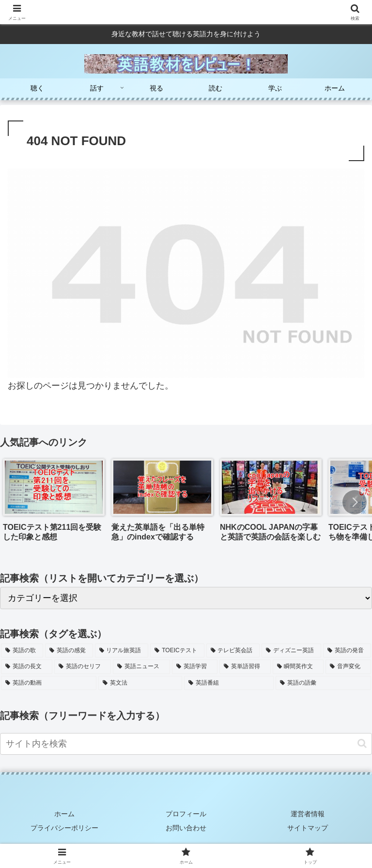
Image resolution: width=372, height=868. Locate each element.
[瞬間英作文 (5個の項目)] (298, 667)
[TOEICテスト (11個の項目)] (177, 651)
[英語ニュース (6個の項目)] (141, 667)
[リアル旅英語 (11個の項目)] (122, 651)
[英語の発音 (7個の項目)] (347, 651)
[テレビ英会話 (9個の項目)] (233, 651)
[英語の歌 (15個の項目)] (22, 651)
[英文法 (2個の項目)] (140, 683)
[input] (186, 744)
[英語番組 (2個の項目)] (229, 683)
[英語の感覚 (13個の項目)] (69, 651)
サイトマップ (308, 828)
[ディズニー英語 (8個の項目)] (291, 651)
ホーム (64, 814)
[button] (355, 502)
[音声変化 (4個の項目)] (348, 667)
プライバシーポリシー (64, 828)
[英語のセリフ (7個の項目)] (83, 667)
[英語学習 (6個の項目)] (195, 667)
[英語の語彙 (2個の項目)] (323, 683)
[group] (54, 503)
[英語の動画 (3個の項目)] (49, 683)
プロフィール (186, 814)
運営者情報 (308, 814)
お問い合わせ (186, 828)
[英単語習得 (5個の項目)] (245, 667)
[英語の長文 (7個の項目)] (27, 667)
